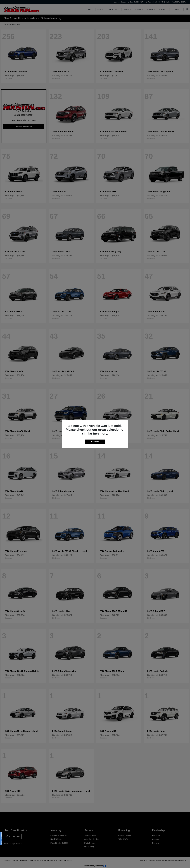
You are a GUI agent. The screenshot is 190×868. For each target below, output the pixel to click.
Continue (95, 442)
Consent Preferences (1, 839)
